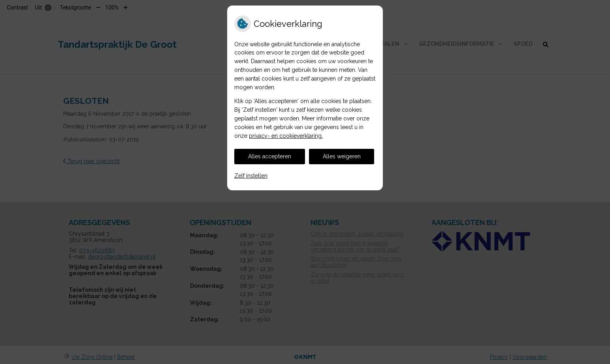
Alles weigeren (342, 156)
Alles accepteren (270, 156)
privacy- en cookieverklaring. (286, 136)
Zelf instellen (251, 176)
